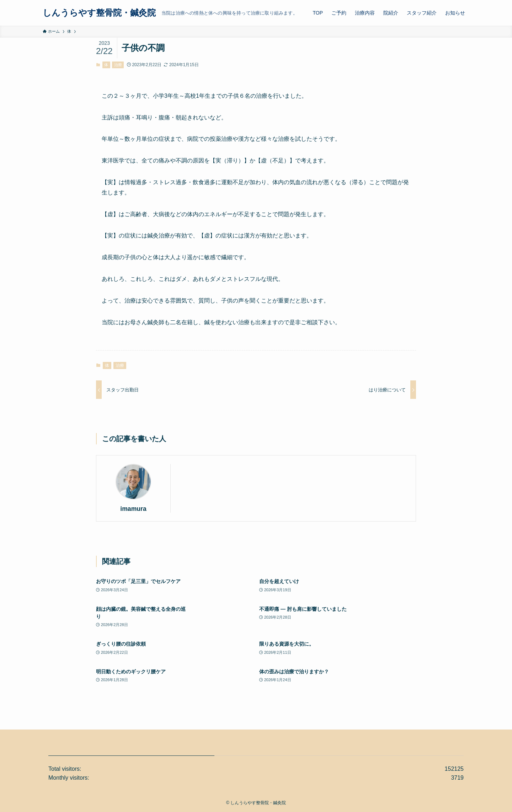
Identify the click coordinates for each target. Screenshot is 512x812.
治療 (118, 65)
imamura (133, 509)
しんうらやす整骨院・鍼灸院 (99, 13)
